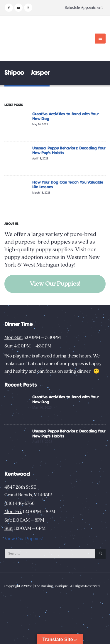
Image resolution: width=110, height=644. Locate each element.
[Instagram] (28, 8)
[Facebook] (9, 8)
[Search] (100, 554)
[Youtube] (18, 8)
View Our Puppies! (55, 284)
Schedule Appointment (84, 8)
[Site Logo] (23, 38)
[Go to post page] (17, 124)
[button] (100, 39)
